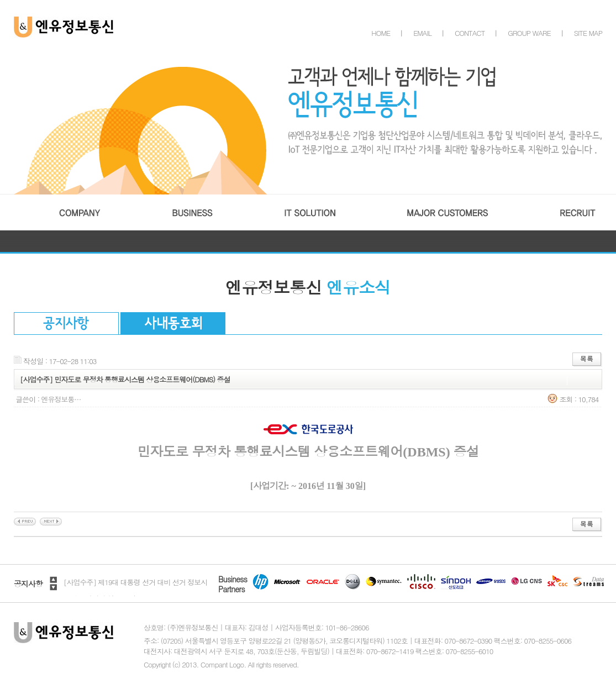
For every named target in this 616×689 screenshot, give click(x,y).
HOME (381, 33)
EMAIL (422, 33)
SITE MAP (588, 33)
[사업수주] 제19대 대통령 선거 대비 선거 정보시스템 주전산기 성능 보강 (135, 590)
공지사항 (28, 583)
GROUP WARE (529, 33)
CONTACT (470, 33)
